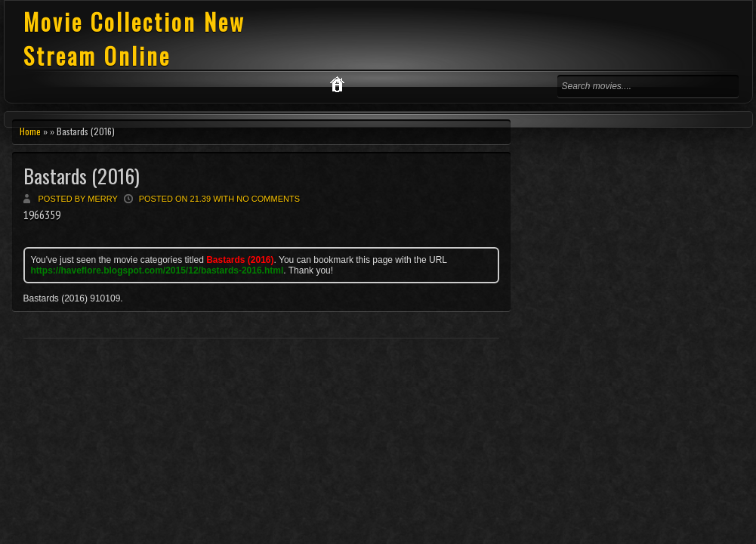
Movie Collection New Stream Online (134, 39)
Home (30, 131)
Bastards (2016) (82, 176)
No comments (268, 199)
